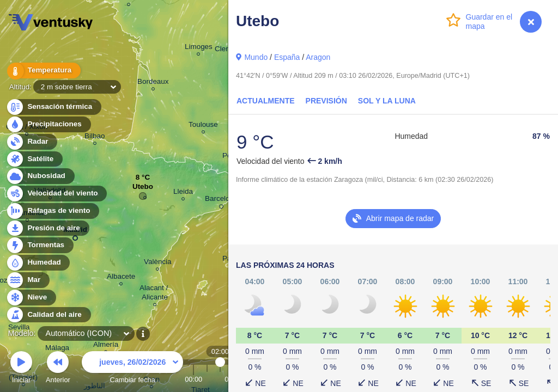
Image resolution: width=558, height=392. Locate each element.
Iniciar (21, 369)
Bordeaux (153, 83)
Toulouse (203, 126)
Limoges (199, 48)
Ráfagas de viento (53, 211)
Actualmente (266, 101)
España (287, 57)
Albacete (121, 278)
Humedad (38, 263)
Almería (106, 346)
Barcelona (222, 200)
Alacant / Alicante (155, 294)
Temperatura (43, 71)
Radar (32, 142)
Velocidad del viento (56, 194)
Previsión (326, 101)
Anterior (58, 369)
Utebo (143, 189)
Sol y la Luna (387, 101)
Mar (28, 280)
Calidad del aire (48, 315)
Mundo (256, 57)
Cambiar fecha (132, 369)
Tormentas (40, 245)
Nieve (31, 298)
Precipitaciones (48, 124)
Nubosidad (40, 176)
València (158, 263)
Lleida (183, 193)
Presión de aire (47, 228)
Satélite (34, 159)
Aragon (318, 57)
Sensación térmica (53, 107)
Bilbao (95, 137)
